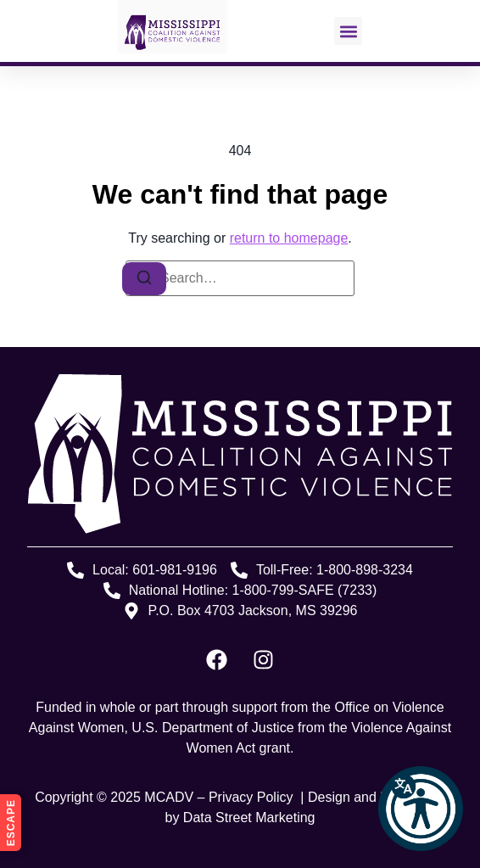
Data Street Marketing (249, 818)
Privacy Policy (253, 797)
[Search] (144, 279)
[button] (421, 809)
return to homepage (289, 238)
